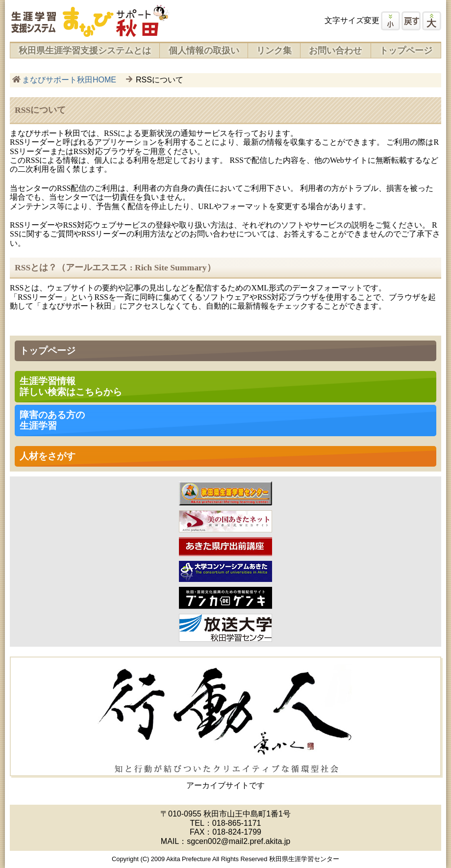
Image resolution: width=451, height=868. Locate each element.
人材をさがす (48, 456)
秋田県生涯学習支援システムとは (85, 51)
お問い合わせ (335, 51)
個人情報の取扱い (204, 51)
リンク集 (274, 51)
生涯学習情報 (71, 386)
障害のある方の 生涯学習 (52, 420)
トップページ (406, 51)
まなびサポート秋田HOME (69, 80)
